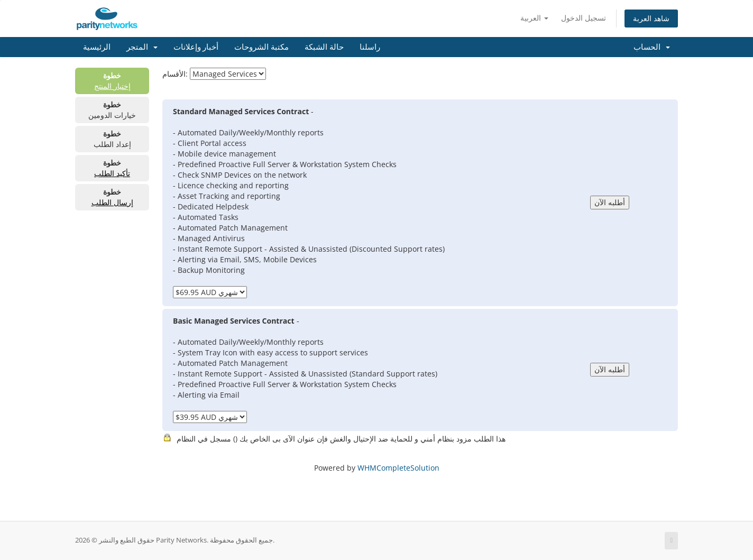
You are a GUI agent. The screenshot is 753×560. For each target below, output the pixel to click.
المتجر (142, 47)
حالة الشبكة (324, 47)
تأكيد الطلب (112, 173)
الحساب (652, 47)
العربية (534, 18)
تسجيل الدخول (584, 18)
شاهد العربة (651, 18)
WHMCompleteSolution (398, 468)
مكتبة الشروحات (261, 47)
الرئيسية (97, 47)
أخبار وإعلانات (196, 47)
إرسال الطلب (112, 202)
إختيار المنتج (112, 86)
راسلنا (370, 47)
